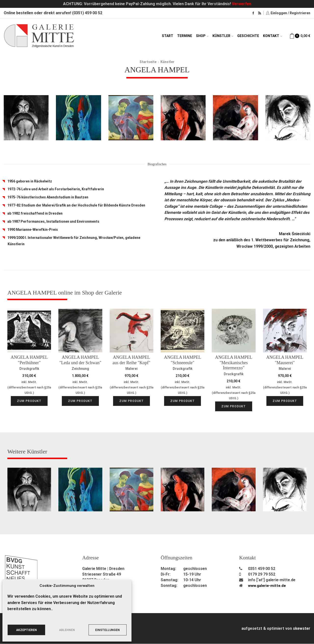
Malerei (131, 369)
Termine (185, 36)
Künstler (223, 36)
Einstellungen (107, 630)
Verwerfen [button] (242, 4)
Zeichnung (80, 369)
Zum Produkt (29, 401)
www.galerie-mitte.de (268, 586)
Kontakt (273, 36)
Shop (202, 36)
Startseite (148, 62)
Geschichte (248, 36)
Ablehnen (67, 630)
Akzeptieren (26, 630)
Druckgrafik (29, 369)
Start (168, 36)
